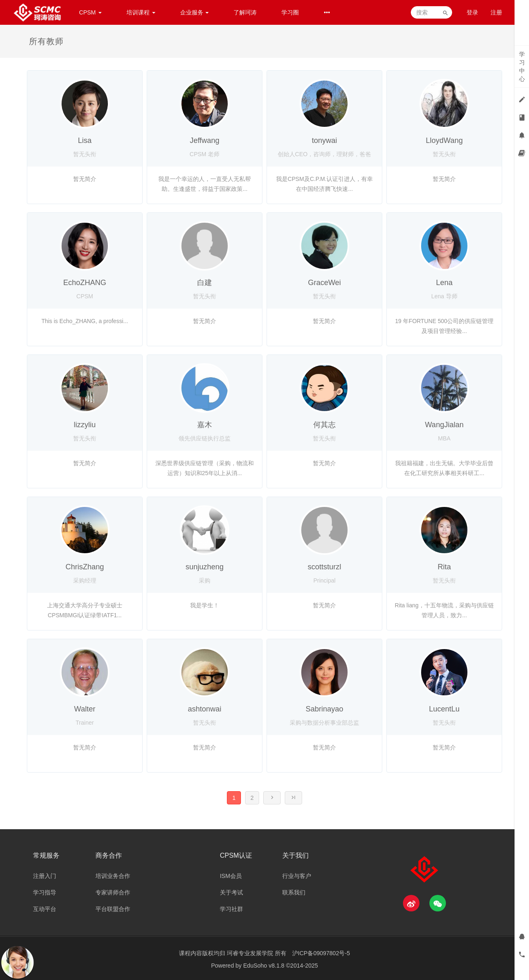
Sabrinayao (324, 709)
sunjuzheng (205, 567)
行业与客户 (297, 876)
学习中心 (522, 67)
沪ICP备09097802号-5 (321, 953)
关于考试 (231, 892)
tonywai (324, 140)
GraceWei (324, 283)
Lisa (85, 140)
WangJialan (444, 425)
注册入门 (45, 876)
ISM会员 (231, 876)
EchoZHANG (85, 283)
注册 (496, 12)
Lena (444, 283)
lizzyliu (85, 425)
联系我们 (294, 892)
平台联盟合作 (113, 909)
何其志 (324, 425)
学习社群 (231, 909)
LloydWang (444, 140)
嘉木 (205, 425)
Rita (444, 567)
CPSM (90, 12)
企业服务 (195, 12)
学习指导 (45, 892)
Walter (85, 709)
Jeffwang (205, 140)
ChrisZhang (85, 567)
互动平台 (45, 909)
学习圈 (290, 12)
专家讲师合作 (113, 892)
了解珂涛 (245, 12)
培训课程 (141, 12)
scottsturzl (324, 567)
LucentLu (444, 709)
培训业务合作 (113, 876)
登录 (472, 12)
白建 (205, 283)
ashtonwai (204, 709)
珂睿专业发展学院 (251, 953)
